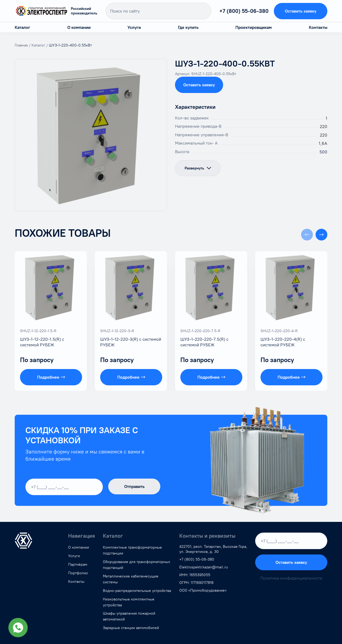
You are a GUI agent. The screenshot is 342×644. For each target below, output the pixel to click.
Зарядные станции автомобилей (131, 628)
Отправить (134, 486)
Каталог (22, 27)
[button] (321, 235)
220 (324, 127)
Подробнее (51, 377)
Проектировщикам (254, 27)
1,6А (323, 143)
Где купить (188, 27)
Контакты (318, 27)
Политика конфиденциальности (291, 578)
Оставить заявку (301, 11)
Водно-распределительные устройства (137, 591)
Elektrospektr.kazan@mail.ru (204, 567)
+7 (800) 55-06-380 (244, 11)
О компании (79, 27)
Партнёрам (78, 565)
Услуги (134, 27)
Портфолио (78, 573)
